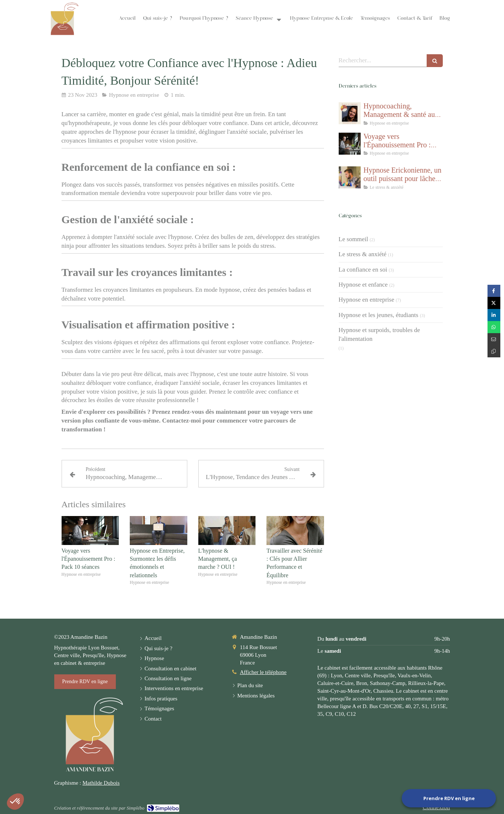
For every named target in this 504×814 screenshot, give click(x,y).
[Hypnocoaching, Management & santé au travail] (350, 113)
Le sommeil (354, 239)
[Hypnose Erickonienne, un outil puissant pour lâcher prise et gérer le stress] (350, 177)
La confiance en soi (363, 270)
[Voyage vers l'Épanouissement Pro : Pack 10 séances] (350, 144)
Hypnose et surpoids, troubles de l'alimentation (379, 334)
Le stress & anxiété (363, 254)
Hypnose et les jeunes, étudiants (379, 315)
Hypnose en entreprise (367, 300)
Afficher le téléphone (263, 672)
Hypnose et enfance (363, 285)
